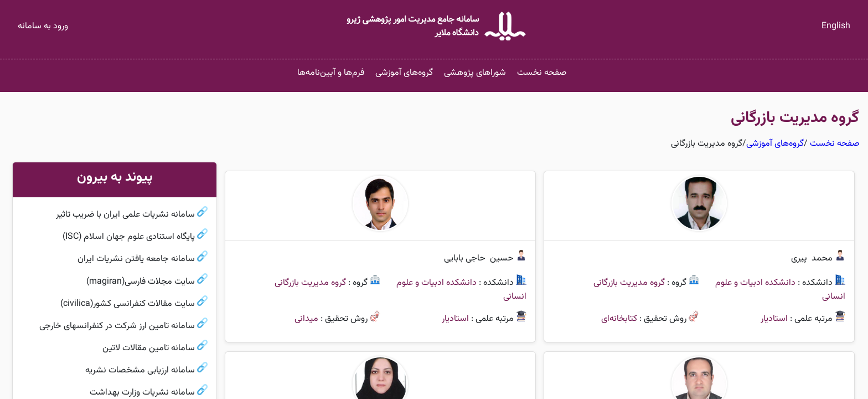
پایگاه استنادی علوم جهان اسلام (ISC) (129, 237)
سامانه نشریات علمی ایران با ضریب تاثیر (125, 215)
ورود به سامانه (43, 26)
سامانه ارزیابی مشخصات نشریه (140, 370)
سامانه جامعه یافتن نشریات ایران (136, 260)
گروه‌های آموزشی (404, 73)
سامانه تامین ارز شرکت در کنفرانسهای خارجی (117, 326)
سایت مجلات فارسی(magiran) (141, 282)
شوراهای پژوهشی (475, 73)
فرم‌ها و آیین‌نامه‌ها (331, 73)
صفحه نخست (542, 73)
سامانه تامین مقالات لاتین (149, 348)
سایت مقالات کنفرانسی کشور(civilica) (128, 304)
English (836, 26)
